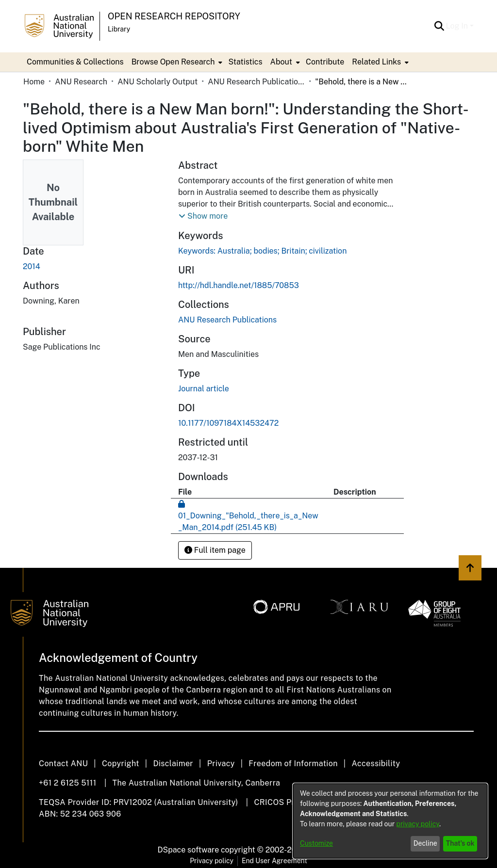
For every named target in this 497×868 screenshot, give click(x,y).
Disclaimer (173, 764)
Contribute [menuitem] (325, 62)
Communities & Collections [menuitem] (75, 62)
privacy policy (418, 824)
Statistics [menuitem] (245, 62)
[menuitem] (176, 62)
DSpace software (189, 850)
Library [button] (119, 29)
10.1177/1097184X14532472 (228, 423)
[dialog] (390, 821)
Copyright (121, 764)
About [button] (281, 62)
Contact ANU (63, 764)
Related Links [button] (376, 62)
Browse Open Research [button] (173, 62)
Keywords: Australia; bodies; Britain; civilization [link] (262, 251)
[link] (227, 320)
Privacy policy (212, 861)
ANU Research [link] (81, 82)
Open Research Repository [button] (174, 16)
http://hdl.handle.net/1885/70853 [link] (239, 285)
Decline (425, 843)
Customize (316, 843)
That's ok (460, 843)
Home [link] (34, 82)
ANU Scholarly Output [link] (157, 82)
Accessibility (376, 764)
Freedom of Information (293, 764)
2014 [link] (32, 266)
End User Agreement (274, 861)
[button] (439, 26)
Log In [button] (458, 26)
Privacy (221, 764)
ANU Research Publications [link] (256, 82)
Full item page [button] (215, 550)
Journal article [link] (204, 389)
